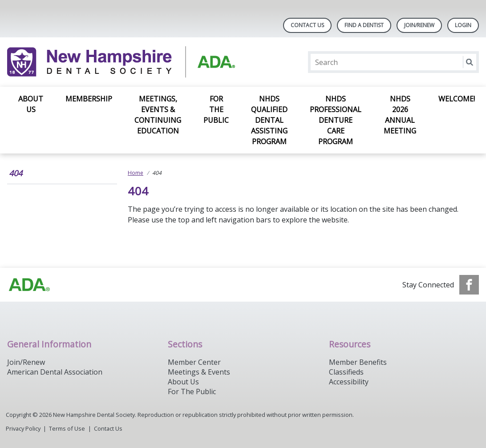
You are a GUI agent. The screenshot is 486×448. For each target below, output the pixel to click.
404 (16, 173)
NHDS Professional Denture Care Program (336, 120)
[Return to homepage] (122, 62)
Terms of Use (67, 428)
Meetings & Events (199, 372)
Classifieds (346, 372)
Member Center (194, 362)
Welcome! (457, 99)
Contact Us (307, 25)
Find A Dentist (364, 25)
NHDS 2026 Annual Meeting (400, 115)
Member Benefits (358, 362)
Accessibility (349, 382)
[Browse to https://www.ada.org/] (29, 285)
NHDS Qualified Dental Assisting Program (269, 120)
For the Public (216, 109)
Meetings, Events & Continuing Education (158, 115)
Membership (89, 99)
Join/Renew (419, 25)
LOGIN (463, 25)
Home (136, 173)
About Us (31, 104)
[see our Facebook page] (469, 285)
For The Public (192, 391)
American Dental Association (55, 372)
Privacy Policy (23, 428)
